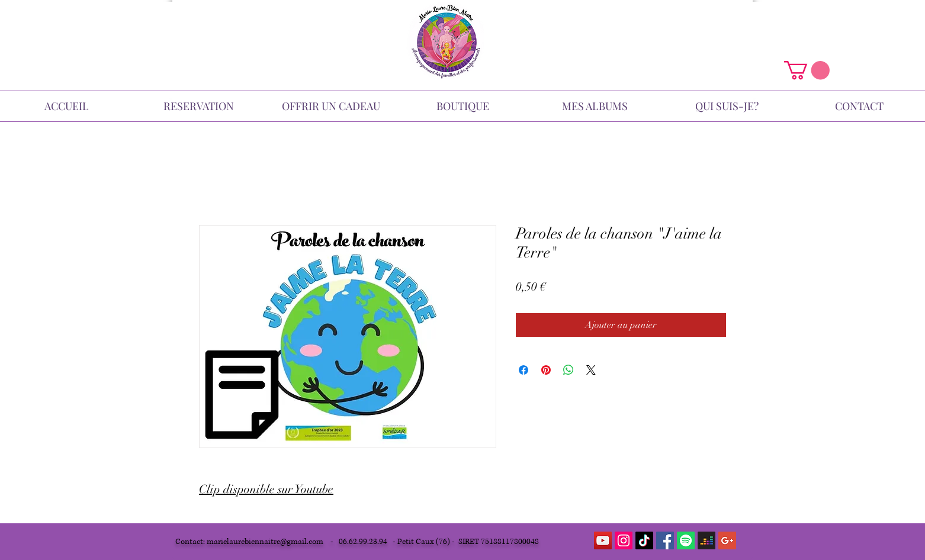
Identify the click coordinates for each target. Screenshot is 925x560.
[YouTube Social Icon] (603, 540)
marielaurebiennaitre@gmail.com (265, 542)
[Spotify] (686, 540)
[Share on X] (591, 370)
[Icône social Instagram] (624, 540)
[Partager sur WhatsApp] (569, 370)
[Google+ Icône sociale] (727, 540)
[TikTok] (644, 540)
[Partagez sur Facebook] (523, 370)
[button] (807, 70)
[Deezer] (706, 540)
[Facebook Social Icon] (665, 540)
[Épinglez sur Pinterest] (546, 370)
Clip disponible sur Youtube (266, 489)
